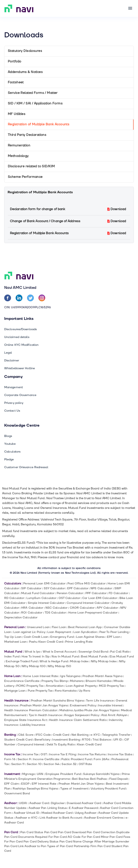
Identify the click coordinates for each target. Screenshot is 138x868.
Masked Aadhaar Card (57, 813)
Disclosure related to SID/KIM (31, 166)
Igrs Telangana (70, 676)
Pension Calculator (70, 593)
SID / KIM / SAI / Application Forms (35, 103)
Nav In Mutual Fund (65, 656)
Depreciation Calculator (21, 617)
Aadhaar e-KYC (26, 818)
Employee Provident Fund (63, 774)
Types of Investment (74, 789)
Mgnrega (28, 774)
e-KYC (95, 735)
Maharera (77, 681)
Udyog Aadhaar (85, 813)
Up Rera (84, 691)
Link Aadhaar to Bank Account (61, 818)
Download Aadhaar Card (84, 803)
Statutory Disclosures (25, 51)
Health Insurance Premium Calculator (31, 710)
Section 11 (18, 764)
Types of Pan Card (60, 846)
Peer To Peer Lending (114, 632)
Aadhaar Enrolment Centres (104, 818)
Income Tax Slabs (120, 754)
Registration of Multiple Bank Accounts (39, 124)
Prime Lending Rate (79, 642)
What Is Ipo (32, 652)
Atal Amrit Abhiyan (114, 715)
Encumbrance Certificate (22, 681)
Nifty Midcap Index (104, 661)
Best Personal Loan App (85, 627)
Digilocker (58, 803)
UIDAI (23, 803)
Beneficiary (42, 740)
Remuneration (19, 145)
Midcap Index (79, 661)
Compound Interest (31, 744)
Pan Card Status (32, 832)
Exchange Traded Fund (22, 661)
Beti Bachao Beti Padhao (89, 779)
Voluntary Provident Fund (108, 789)
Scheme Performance (25, 177)
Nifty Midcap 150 (59, 666)
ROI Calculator (32, 613)
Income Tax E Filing (62, 754)
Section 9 (24, 759)
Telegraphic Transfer (116, 735)
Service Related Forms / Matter (33, 93)
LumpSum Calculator (41, 598)
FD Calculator (118, 593)
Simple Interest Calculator (46, 603)
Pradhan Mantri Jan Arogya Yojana (44, 705)
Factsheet (16, 82)
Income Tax (31, 754)
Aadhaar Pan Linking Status (48, 808)
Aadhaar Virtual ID (27, 813)
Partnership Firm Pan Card (92, 846)
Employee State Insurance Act (26, 720)
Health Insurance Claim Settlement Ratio (78, 720)
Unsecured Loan (38, 627)
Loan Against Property (81, 686)
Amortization (55, 686)
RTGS (86, 740)
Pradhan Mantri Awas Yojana (102, 676)
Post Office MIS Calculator (86, 583)
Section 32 (69, 764)
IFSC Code (43, 735)
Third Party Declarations (27, 135)
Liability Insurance (33, 725)
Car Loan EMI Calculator (100, 598)
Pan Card (51, 832)
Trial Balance (102, 740)
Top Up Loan (13, 637)
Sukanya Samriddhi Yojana (101, 774)
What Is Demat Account (59, 652)
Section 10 (34, 764)
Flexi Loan (59, 627)
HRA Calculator (32, 608)
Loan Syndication (85, 632)
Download (117, 209)
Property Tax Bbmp (55, 681)
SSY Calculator (54, 588)
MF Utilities (17, 114)
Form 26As (101, 759)
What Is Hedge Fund (54, 661)
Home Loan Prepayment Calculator (93, 613)
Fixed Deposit (119, 779)
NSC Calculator (56, 608)
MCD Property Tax (112, 686)
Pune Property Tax (40, 691)
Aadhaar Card (39, 803)
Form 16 (10, 759)
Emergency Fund (62, 637)
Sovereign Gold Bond (93, 652)
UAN (40, 774)
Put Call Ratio (120, 652)
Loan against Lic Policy (29, 632)
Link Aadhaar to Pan (32, 846)
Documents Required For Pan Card (42, 837)
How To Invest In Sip (36, 656)
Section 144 (51, 764)
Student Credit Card (18, 740)
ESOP (25, 784)
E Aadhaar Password (83, 808)
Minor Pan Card (112, 837)
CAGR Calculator (82, 608)
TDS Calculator (55, 613)
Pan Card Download (72, 832)
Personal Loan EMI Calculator (44, 583)
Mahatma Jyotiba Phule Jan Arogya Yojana (89, 710)
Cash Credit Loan (36, 637)
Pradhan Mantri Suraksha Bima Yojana (57, 701)
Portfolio (15, 62)
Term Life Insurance (100, 701)
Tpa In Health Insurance (45, 715)
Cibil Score (26, 735)
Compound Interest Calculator (88, 603)
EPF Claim (12, 784)
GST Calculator (69, 598)
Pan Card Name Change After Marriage (87, 842)
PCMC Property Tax (30, 686)
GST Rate (85, 764)
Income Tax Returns (92, 754)
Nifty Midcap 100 (33, 666)
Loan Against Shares (90, 637)
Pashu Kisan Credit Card (46, 642)
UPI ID (118, 740)
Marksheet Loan (15, 642)
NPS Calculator (101, 588)
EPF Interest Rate (44, 784)
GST (44, 754)
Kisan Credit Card (89, 744)
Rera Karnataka (66, 691)
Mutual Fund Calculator (38, 593)
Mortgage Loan (15, 691)
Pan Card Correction (101, 832)
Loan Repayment (59, 632)
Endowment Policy (83, 705)
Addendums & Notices (25, 72)
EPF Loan (114, 637)
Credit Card (61, 735)
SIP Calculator (31, 588)
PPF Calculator (96, 593)
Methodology (18, 156)
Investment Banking (66, 740)
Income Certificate (46, 759)
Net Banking (80, 735)
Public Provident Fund (76, 759)
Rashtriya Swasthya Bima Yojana (35, 789)
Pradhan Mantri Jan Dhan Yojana (81, 784)
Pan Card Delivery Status (41, 842)
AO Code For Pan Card (84, 837)
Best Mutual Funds (94, 656)
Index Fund (12, 656)
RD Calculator (14, 598)
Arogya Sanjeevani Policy (81, 715)
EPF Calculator (78, 588)
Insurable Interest (110, 705)
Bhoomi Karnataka (98, 681)
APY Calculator (107, 608)
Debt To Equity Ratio (61, 744)
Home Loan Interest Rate (40, 676)
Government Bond (17, 793)
